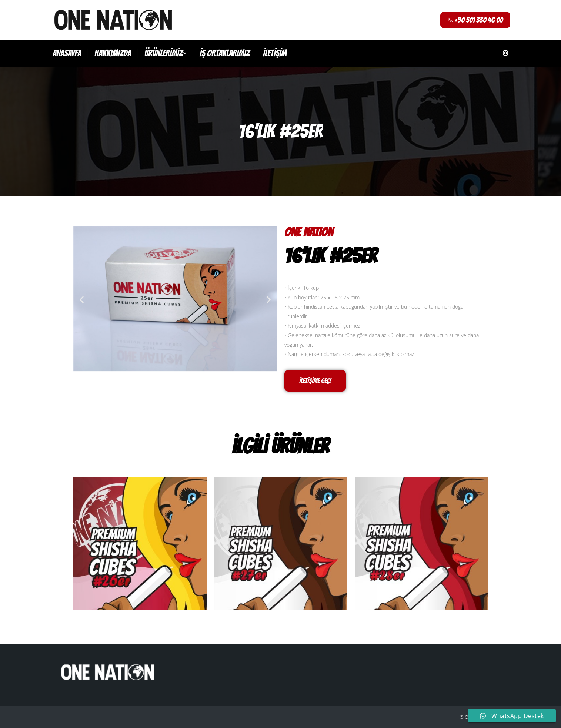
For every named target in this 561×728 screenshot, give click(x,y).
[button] (82, 300)
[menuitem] (67, 53)
